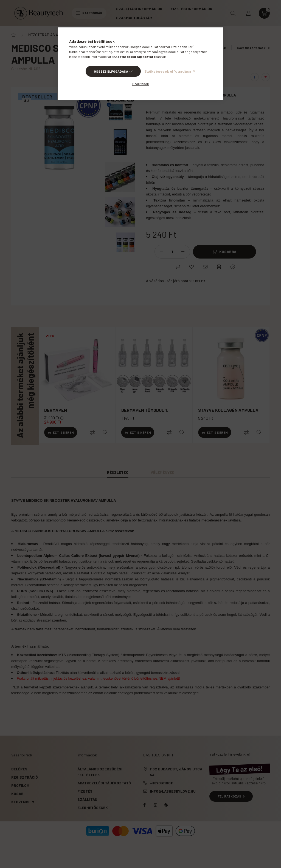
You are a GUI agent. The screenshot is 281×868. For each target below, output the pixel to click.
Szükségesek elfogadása (168, 71)
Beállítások (140, 84)
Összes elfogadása (111, 71)
